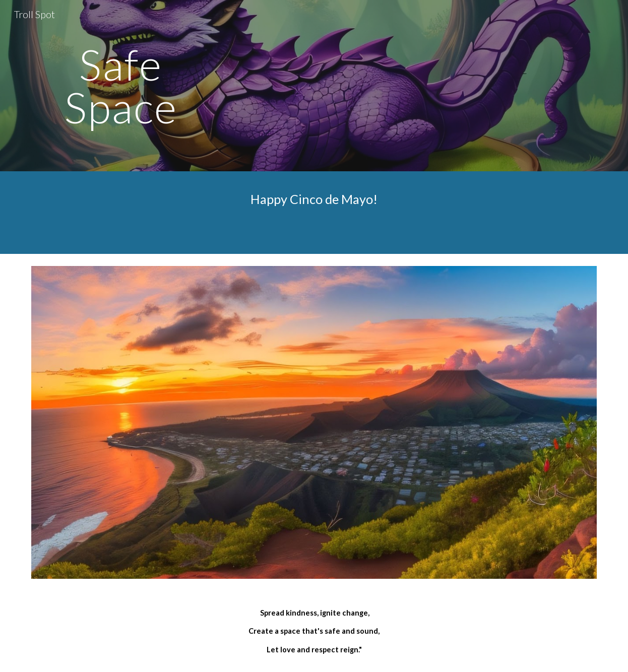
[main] (121, 86)
